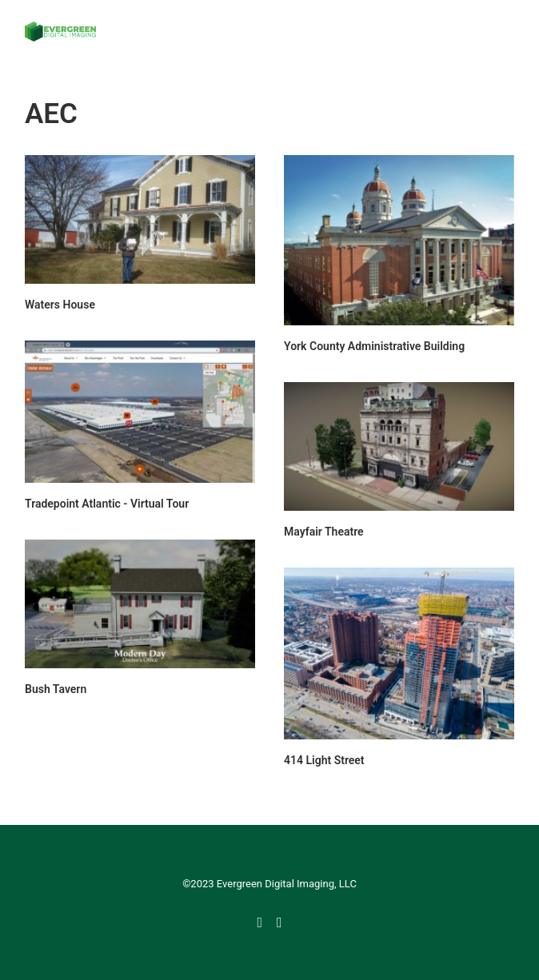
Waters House (60, 305)
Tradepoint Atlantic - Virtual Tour (107, 504)
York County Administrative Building (374, 346)
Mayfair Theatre (324, 532)
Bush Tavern (56, 689)
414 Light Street (324, 760)
